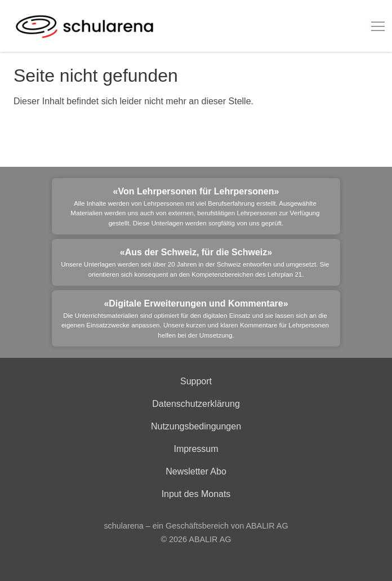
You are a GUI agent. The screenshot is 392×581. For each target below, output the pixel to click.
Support (196, 381)
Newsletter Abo (196, 471)
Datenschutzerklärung (196, 404)
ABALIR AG (210, 539)
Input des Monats (196, 494)
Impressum (196, 449)
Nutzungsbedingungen (196, 426)
